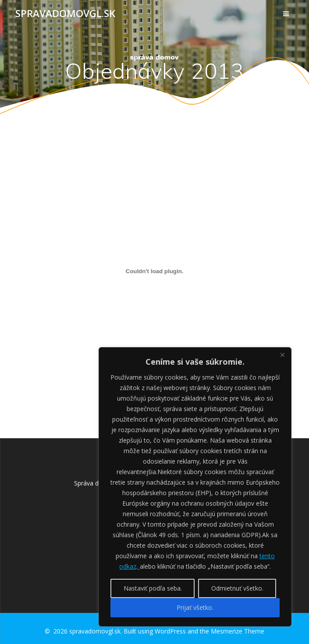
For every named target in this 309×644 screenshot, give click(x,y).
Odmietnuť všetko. (237, 588)
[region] (195, 487)
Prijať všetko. (195, 607)
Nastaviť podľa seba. (153, 588)
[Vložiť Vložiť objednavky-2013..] (154, 271)
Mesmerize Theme (238, 631)
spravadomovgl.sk (65, 14)
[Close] (282, 355)
